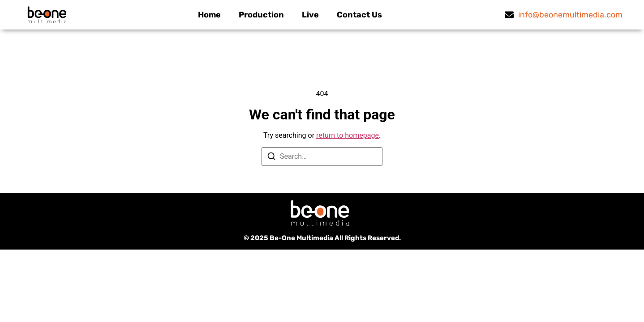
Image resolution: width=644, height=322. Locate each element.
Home (209, 15)
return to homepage (348, 135)
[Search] (271, 158)
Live (310, 15)
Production (261, 15)
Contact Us (359, 15)
